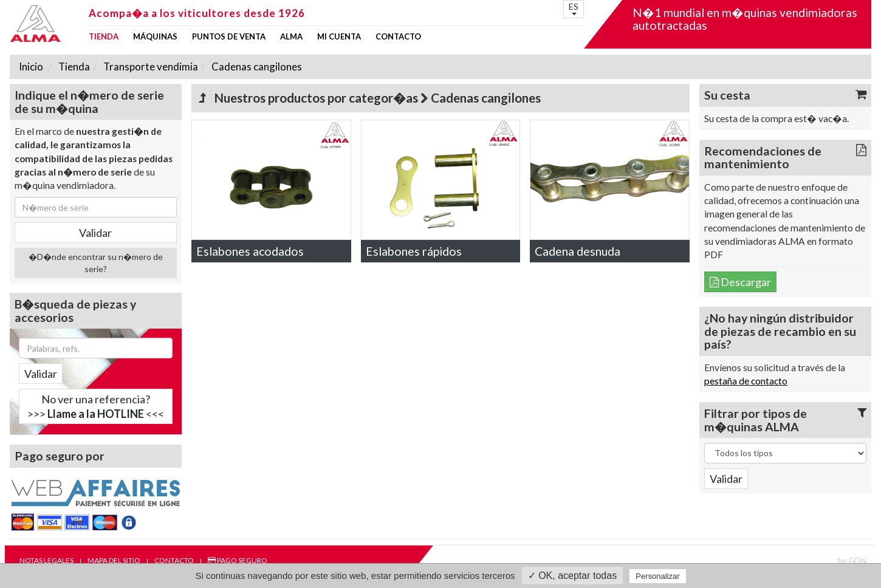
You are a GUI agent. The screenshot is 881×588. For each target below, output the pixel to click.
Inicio (31, 67)
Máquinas (155, 37)
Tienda (104, 37)
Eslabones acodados (250, 251)
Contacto (398, 37)
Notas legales (46, 560)
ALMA (291, 37)
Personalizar (657, 576)
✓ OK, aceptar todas (572, 576)
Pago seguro (238, 560)
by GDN (852, 561)
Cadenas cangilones (256, 67)
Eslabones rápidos (414, 251)
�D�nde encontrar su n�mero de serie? (96, 263)
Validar (41, 374)
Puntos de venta (229, 37)
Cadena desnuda (578, 251)
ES (574, 8)
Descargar (740, 282)
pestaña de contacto (746, 381)
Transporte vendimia (150, 67)
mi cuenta (339, 37)
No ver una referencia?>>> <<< (96, 406)
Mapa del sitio (114, 560)
